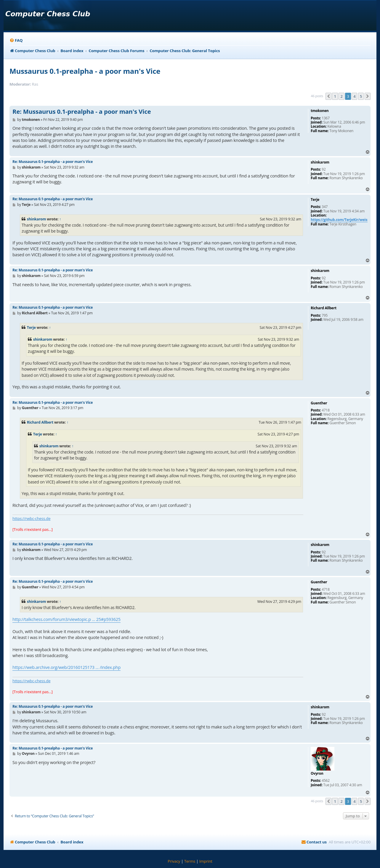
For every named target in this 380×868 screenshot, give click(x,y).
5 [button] (361, 96)
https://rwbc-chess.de (31, 518)
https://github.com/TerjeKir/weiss (340, 220)
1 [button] (335, 96)
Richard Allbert (40, 422)
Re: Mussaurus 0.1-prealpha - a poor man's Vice (82, 112)
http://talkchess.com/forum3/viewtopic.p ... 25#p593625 (66, 619)
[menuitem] (16, 40)
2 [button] (341, 96)
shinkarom (37, 219)
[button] (328, 96)
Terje (31, 327)
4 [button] (354, 96)
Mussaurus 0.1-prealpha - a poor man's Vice (85, 71)
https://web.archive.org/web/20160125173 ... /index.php (66, 667)
